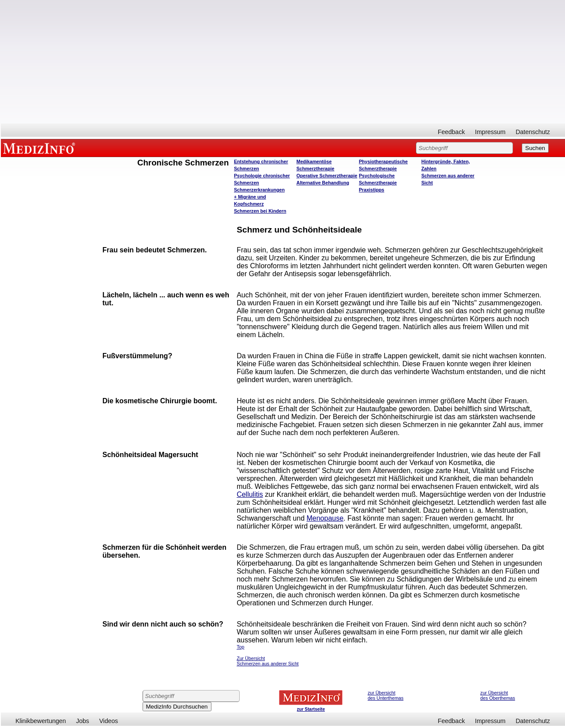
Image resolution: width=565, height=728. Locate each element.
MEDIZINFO (41, 148)
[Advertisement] (283, 62)
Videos (109, 721)
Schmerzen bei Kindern (260, 211)
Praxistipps (371, 190)
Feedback (451, 132)
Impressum (490, 132)
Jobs (83, 721)
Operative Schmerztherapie (327, 176)
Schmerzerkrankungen (259, 190)
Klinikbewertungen (41, 721)
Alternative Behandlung (323, 183)
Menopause (325, 518)
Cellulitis (250, 494)
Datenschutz (533, 132)
